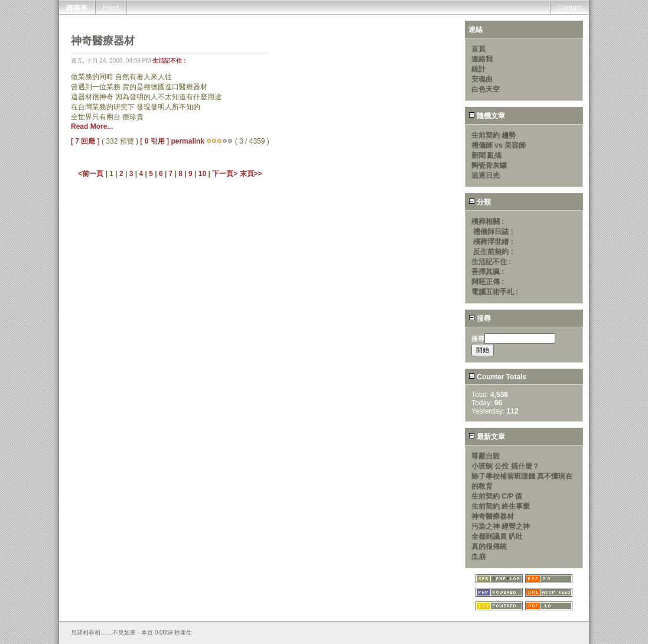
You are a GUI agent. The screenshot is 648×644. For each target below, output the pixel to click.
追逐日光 (486, 175)
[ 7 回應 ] (85, 141)
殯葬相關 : (488, 222)
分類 (480, 202)
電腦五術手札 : (495, 292)
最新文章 (487, 437)
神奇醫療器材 (493, 516)
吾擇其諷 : (488, 272)
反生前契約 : (493, 252)
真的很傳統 (489, 547)
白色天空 (486, 89)
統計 (478, 69)
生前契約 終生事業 (501, 506)
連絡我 (482, 59)
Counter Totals (497, 377)
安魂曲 (482, 79)
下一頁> (226, 174)
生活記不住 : (169, 61)
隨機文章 (487, 116)
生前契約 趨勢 (494, 135)
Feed (111, 8)
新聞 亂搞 (486, 155)
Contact (570, 8)
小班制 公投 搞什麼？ (505, 466)
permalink (188, 141)
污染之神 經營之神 (501, 526)
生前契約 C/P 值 (497, 496)
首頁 (478, 49)
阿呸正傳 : (488, 282)
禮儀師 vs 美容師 (499, 145)
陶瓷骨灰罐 (489, 165)
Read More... (92, 126)
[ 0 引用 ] (154, 141)
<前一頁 (92, 174)
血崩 (478, 557)
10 (202, 174)
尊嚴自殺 (486, 456)
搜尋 (480, 318)
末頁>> (251, 174)
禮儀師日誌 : (493, 232)
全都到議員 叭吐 (497, 536)
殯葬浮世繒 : (493, 242)
